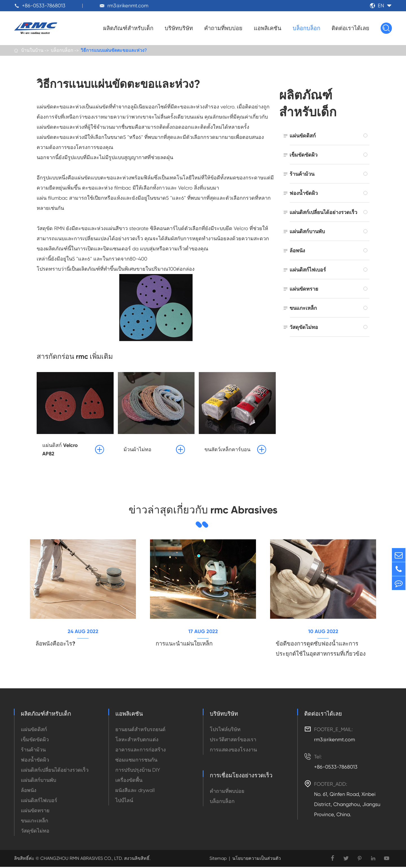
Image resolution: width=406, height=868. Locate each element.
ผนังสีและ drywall (135, 791)
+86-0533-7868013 (44, 5)
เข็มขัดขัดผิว (304, 155)
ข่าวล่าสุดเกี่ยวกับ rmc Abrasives (203, 511)
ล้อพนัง (297, 251)
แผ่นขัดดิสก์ (303, 136)
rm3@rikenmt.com (128, 5)
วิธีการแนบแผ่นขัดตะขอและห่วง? (114, 51)
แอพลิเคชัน (268, 28)
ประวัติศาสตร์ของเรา (233, 741)
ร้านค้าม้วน (302, 174)
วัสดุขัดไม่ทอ (304, 328)
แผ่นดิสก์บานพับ (307, 232)
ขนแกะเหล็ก (303, 309)
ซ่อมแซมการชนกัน (136, 761)
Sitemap (218, 859)
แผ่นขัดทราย (304, 289)
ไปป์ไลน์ (124, 801)
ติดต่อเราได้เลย (350, 28)
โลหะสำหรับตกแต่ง (137, 741)
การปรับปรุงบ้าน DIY (138, 771)
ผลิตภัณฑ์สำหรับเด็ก (128, 28)
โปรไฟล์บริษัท (225, 730)
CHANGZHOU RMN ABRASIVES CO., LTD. (81, 859)
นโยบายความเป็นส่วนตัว (257, 859)
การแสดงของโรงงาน (233, 751)
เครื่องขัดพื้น (129, 781)
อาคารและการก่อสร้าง (141, 751)
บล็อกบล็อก (306, 28)
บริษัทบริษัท (179, 28)
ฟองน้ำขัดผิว (304, 194)
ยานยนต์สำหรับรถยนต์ (140, 730)
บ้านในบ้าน (32, 51)
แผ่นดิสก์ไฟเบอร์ (308, 270)
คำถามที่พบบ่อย (223, 28)
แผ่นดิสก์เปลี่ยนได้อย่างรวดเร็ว (323, 213)
